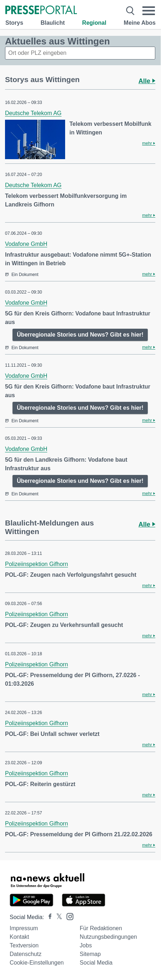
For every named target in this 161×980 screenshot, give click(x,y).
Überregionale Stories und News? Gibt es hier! (80, 335)
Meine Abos (140, 23)
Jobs (86, 945)
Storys (14, 23)
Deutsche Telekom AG (33, 113)
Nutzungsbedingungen (108, 937)
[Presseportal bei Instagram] (68, 916)
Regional (94, 23)
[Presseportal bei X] (57, 917)
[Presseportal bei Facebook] (48, 917)
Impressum (24, 928)
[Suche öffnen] (130, 11)
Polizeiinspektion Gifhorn (36, 564)
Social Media (96, 963)
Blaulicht (53, 23)
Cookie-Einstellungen (37, 963)
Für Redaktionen (101, 928)
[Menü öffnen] (149, 11)
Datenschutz (26, 954)
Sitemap (90, 954)
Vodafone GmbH (26, 244)
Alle (147, 81)
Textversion (24, 945)
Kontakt (19, 937)
